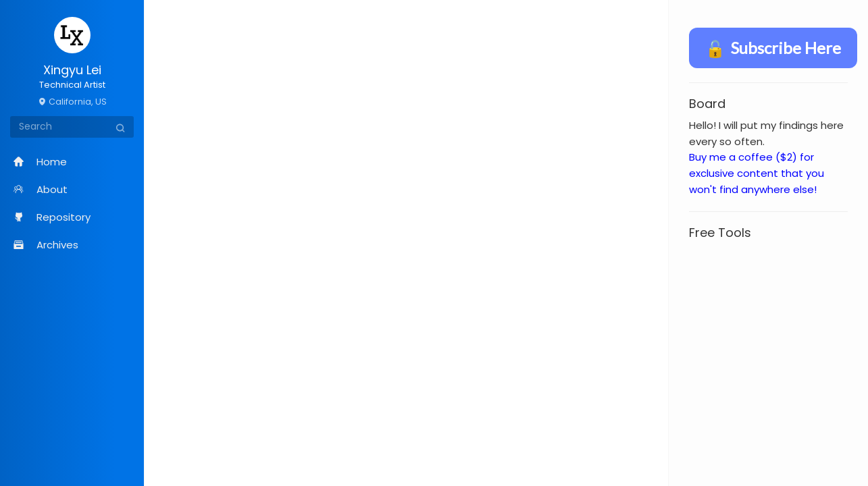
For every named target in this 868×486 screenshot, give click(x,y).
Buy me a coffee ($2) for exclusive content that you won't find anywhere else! (757, 173)
